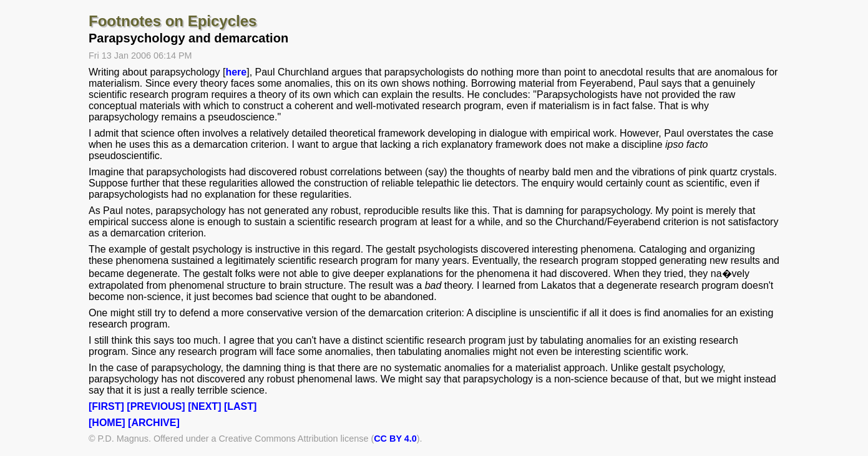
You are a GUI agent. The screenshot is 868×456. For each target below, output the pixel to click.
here (236, 72)
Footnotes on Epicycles (173, 21)
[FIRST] (106, 406)
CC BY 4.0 (395, 439)
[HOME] (107, 423)
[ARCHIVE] (154, 423)
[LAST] (240, 406)
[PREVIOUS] (156, 406)
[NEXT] (204, 406)
